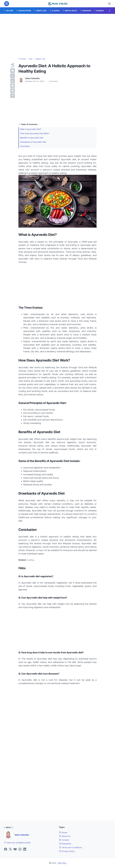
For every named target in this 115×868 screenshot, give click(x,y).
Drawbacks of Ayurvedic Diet (33, 142)
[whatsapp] (13, 81)
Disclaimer (65, 844)
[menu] (7, 4)
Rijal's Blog (62, 863)
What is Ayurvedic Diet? (31, 129)
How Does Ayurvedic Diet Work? (35, 133)
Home (63, 832)
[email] (13, 96)
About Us (65, 836)
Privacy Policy (67, 851)
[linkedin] (25, 849)
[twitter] (13, 76)
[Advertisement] (57, 36)
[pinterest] (13, 91)
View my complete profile (17, 843)
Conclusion (25, 146)
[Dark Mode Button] (109, 4)
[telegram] (13, 86)
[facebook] (13, 71)
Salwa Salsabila (22, 835)
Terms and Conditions (71, 847)
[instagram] (20, 849)
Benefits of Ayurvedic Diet (32, 138)
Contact (64, 840)
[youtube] (15, 849)
